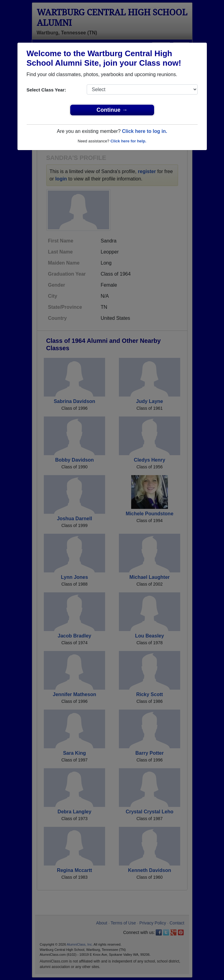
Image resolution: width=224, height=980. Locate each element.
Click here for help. (128, 141)
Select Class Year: (46, 90)
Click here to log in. (145, 131)
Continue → (112, 110)
